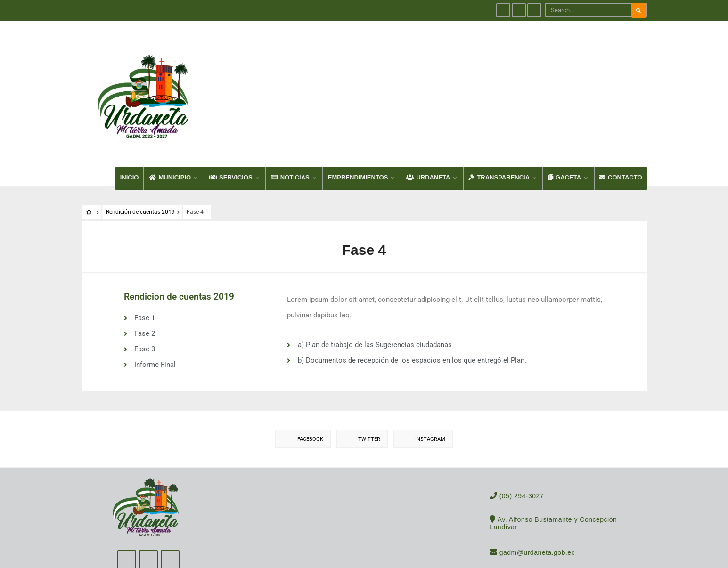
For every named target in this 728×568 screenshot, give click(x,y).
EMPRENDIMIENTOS (358, 145)
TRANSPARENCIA (499, 145)
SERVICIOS (231, 145)
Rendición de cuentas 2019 (140, 179)
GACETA (564, 145)
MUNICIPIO (170, 145)
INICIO (130, 145)
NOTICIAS (290, 145)
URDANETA (428, 145)
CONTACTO (621, 145)
